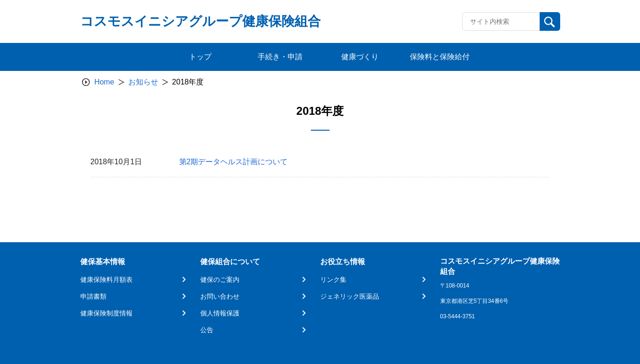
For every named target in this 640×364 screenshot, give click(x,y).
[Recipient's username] (501, 21)
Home (104, 82)
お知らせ (143, 82)
